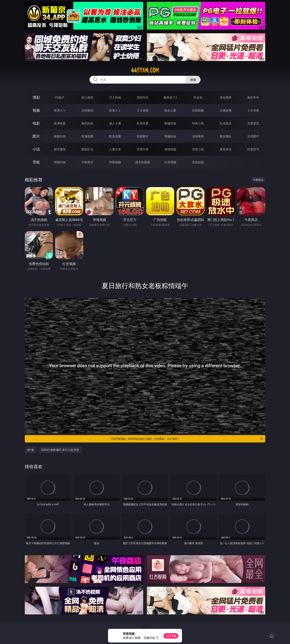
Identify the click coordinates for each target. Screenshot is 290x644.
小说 (36, 149)
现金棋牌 (226, 97)
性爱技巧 (253, 149)
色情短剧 (198, 162)
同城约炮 (60, 162)
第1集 (31, 450)
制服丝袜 (170, 123)
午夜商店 (87, 162)
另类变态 (253, 123)
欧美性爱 (143, 123)
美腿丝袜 (170, 136)
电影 (36, 123)
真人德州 (87, 97)
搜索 (193, 80)
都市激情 (60, 149)
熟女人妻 (170, 110)
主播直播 (226, 110)
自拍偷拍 (87, 110)
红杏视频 (170, 162)
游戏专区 (143, 97)
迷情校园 (170, 149)
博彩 (36, 97)
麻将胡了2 (170, 97)
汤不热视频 (143, 162)
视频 (36, 110)
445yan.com (145, 70)
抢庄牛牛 (253, 97)
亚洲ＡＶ (60, 110)
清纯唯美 (198, 136)
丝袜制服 (198, 110)
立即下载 (171, 636)
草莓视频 (115, 162)
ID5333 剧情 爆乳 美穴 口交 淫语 (60, 450)
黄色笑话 (226, 149)
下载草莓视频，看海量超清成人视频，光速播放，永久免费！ (187, 439)
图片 (36, 136)
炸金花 (198, 97)
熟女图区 (226, 136)
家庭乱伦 (87, 149)
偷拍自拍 (87, 123)
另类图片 (253, 136)
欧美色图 (115, 136)
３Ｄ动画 (143, 110)
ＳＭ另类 (253, 110)
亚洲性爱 (60, 123)
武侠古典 (143, 149)
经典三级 (198, 123)
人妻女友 (115, 149)
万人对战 (115, 97)
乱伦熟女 (226, 123)
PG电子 (60, 97)
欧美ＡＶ (115, 110)
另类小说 (198, 149)
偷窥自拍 (60, 136)
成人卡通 (115, 123)
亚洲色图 (87, 136)
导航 (36, 162)
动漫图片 (143, 136)
